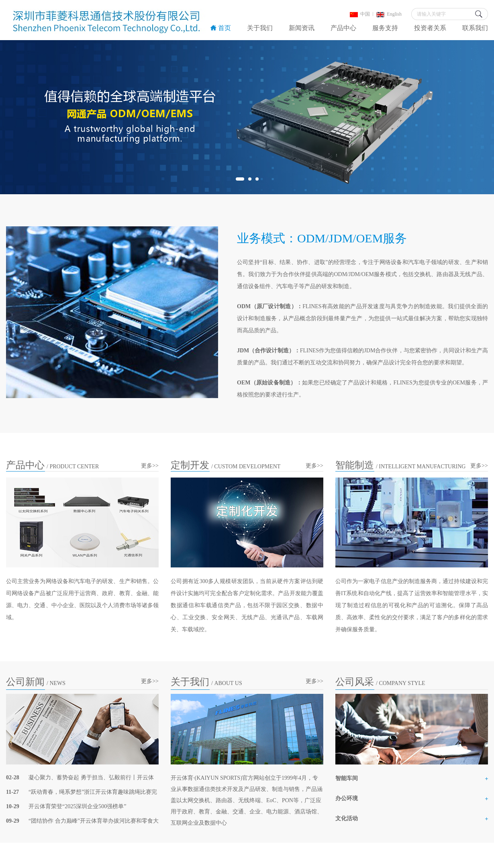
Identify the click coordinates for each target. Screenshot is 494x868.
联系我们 (475, 28)
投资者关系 (430, 28)
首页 (221, 28)
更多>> (150, 466)
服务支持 (385, 28)
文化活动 (347, 818)
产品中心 (343, 28)
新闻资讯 (302, 28)
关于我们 (260, 28)
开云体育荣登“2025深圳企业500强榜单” (77, 806)
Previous (21, 117)
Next (473, 117)
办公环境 (347, 798)
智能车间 (347, 778)
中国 (360, 14)
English (389, 14)
